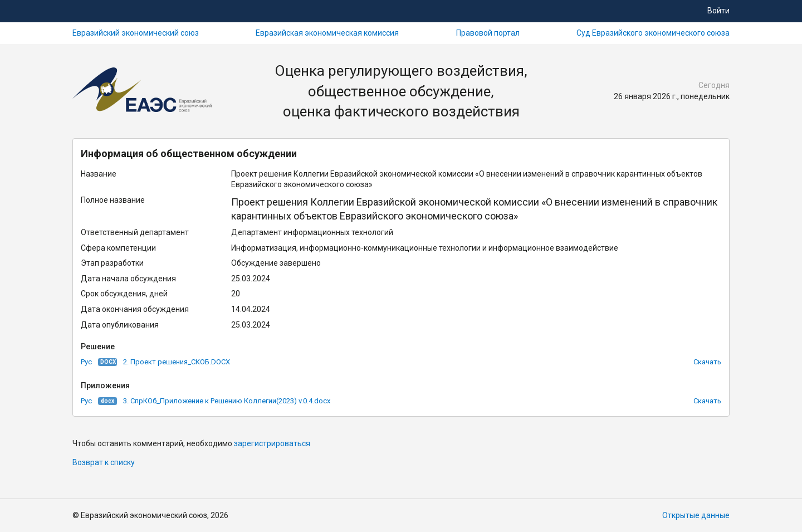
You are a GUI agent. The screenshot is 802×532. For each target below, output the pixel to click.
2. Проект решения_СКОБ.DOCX (177, 362)
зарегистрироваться (272, 443)
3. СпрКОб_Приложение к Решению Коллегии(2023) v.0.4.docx (227, 401)
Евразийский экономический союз (136, 33)
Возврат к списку (104, 462)
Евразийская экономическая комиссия (327, 33)
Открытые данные (696, 515)
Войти (718, 11)
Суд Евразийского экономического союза (653, 33)
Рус (86, 362)
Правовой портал (488, 33)
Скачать (707, 362)
